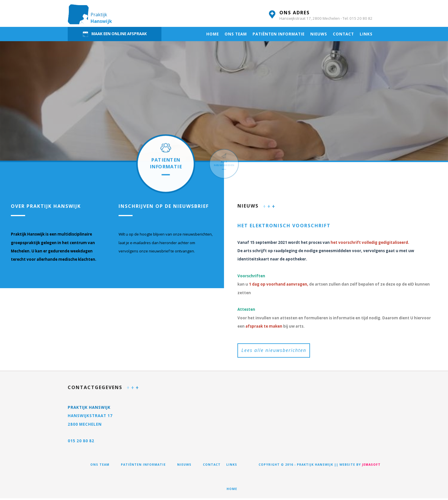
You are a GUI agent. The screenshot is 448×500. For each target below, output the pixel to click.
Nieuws (319, 34)
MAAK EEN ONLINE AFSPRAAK (115, 34)
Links (366, 34)
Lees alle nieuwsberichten (274, 351)
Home (213, 34)
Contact (343, 34)
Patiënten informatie (279, 34)
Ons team (236, 34)
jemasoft (371, 466)
